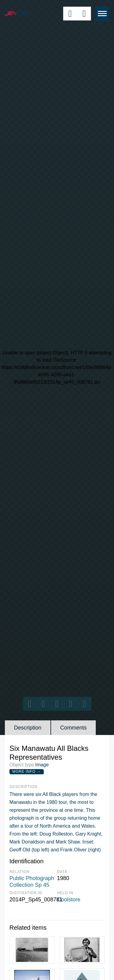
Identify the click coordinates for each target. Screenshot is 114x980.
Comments (73, 728)
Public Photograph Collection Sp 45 (32, 882)
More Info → (27, 772)
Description (28, 728)
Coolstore (69, 900)
